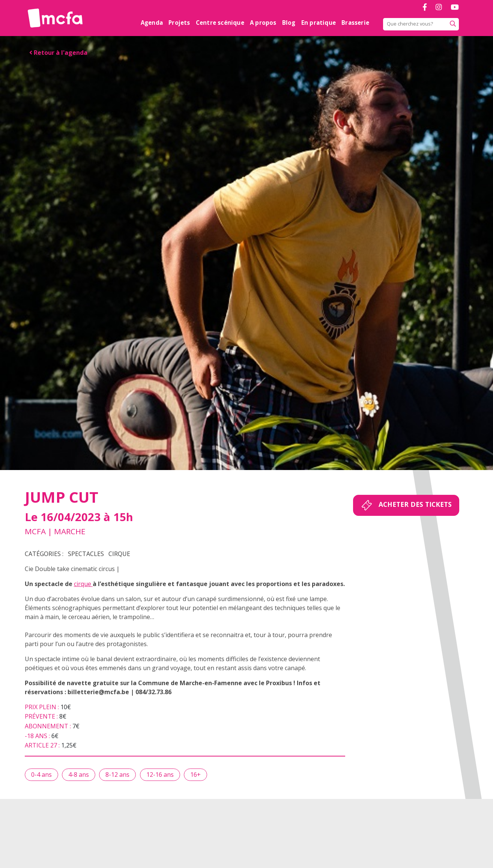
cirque (83, 584)
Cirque (119, 554)
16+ (195, 775)
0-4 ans (41, 775)
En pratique (319, 23)
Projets (179, 23)
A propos (263, 23)
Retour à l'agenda (58, 53)
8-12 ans (117, 775)
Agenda (152, 23)
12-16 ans (160, 775)
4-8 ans (79, 775)
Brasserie (355, 23)
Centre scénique (220, 23)
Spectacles (86, 554)
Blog (289, 23)
